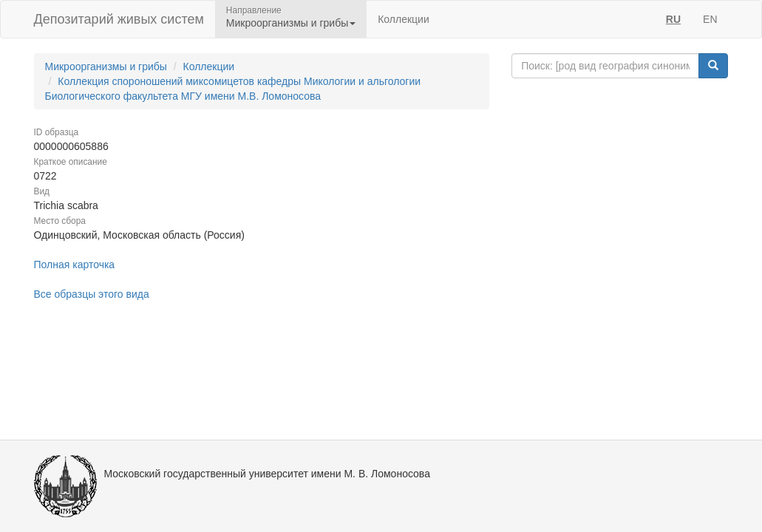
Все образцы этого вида (92, 294)
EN (710, 19)
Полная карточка (75, 265)
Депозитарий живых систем (119, 19)
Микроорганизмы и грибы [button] (291, 23)
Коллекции (404, 19)
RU (673, 19)
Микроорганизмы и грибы (106, 66)
